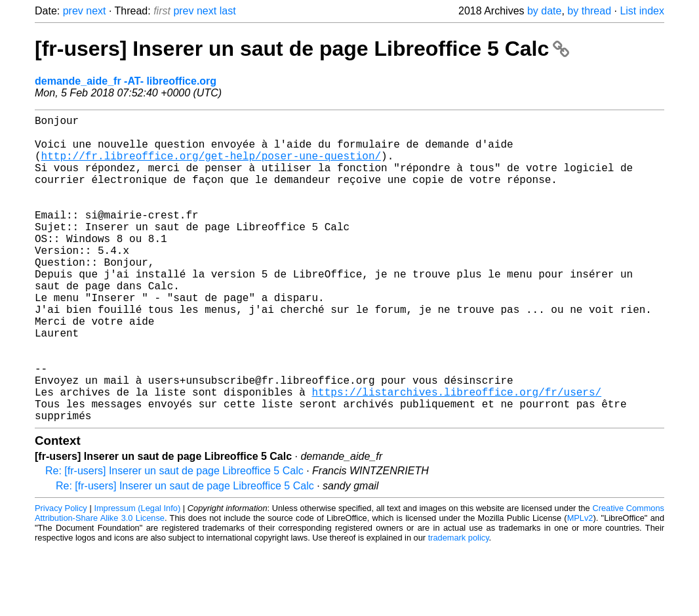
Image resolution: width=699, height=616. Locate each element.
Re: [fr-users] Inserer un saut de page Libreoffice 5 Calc (174, 539)
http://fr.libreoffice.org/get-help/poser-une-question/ (211, 166)
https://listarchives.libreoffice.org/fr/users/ (456, 455)
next (96, 11)
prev (73, 11)
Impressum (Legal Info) (137, 576)
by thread (589, 11)
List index (642, 11)
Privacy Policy (61, 576)
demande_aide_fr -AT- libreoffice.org (126, 81)
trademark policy (459, 606)
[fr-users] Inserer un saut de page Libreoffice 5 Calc (302, 49)
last (228, 11)
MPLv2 (580, 586)
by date (544, 11)
